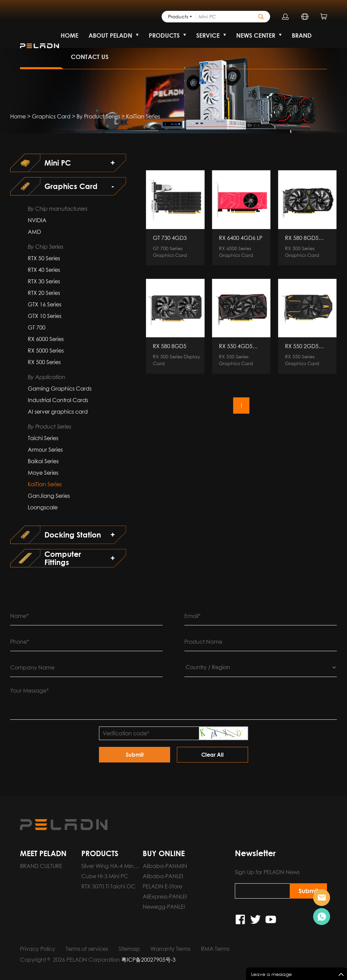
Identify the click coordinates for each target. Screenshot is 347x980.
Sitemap (129, 949)
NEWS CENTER (256, 35)
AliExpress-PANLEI (165, 897)
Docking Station (73, 535)
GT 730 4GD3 (170, 238)
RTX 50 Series (44, 258)
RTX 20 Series (44, 293)
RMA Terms (215, 949)
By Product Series (98, 116)
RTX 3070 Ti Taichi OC (108, 886)
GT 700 (37, 327)
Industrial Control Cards (58, 400)
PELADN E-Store (162, 886)
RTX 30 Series (44, 281)
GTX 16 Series (45, 304)
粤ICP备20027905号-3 (148, 960)
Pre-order (322, 898)
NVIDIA (37, 220)
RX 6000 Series (46, 339)
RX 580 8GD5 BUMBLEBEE (302, 238)
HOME (69, 35)
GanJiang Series (49, 496)
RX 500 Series (44, 362)
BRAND (302, 35)
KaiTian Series (143, 116)
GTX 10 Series (45, 316)
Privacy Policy (38, 949)
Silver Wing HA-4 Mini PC (108, 867)
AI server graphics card (58, 412)
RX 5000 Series (46, 351)
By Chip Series (46, 247)
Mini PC (58, 163)
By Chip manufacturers (58, 209)
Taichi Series (43, 438)
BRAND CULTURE (41, 866)
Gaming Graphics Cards (60, 389)
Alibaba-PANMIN (165, 866)
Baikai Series (43, 461)
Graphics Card (51, 116)
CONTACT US (90, 57)
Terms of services (87, 949)
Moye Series (43, 473)
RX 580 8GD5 (170, 346)
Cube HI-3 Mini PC (105, 876)
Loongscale (43, 507)
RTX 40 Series (44, 270)
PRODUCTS (164, 35)
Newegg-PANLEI (164, 907)
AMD (34, 232)
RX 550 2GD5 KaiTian (302, 346)
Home (18, 116)
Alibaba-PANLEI (163, 876)
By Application (47, 377)
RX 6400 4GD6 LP (241, 238)
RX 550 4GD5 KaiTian (236, 346)
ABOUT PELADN (110, 35)
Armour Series (45, 450)
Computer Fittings (63, 558)
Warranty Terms (170, 949)
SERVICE (208, 35)
